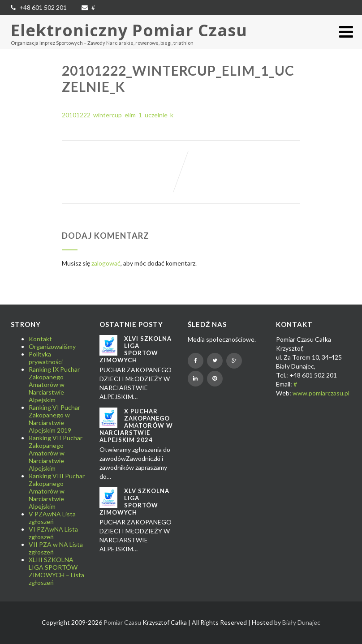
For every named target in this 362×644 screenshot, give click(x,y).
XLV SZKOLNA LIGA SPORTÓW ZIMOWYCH (134, 502)
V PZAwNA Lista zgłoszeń (52, 518)
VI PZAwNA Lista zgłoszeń (53, 533)
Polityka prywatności (46, 358)
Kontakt (40, 339)
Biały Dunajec (301, 622)
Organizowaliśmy (52, 346)
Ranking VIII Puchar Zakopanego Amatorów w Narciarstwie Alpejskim (57, 491)
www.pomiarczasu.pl (321, 393)
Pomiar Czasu (122, 622)
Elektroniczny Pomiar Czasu (129, 30)
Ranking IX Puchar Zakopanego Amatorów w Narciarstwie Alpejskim (54, 384)
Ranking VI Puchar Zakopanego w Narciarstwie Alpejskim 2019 (54, 419)
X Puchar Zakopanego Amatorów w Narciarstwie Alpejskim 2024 (136, 425)
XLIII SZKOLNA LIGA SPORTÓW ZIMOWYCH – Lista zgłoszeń (56, 571)
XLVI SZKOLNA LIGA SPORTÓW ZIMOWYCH (136, 349)
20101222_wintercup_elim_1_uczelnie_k (118, 115)
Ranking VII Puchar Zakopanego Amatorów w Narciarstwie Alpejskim (56, 453)
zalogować (106, 263)
